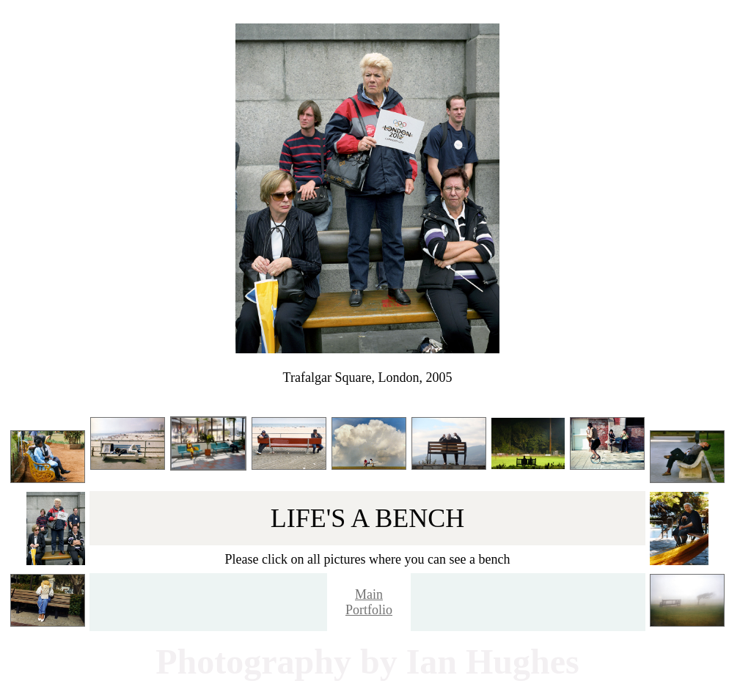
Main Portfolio (369, 602)
